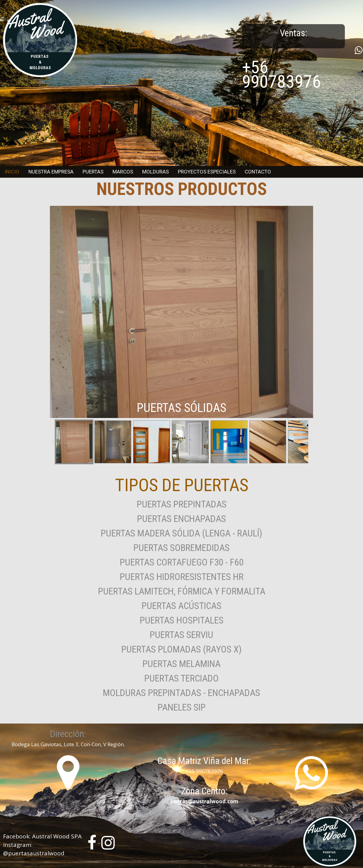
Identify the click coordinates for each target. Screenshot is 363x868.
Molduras (155, 172)
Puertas (93, 172)
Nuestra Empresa (51, 172)
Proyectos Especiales (207, 172)
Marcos (123, 172)
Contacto (258, 172)
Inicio (12, 172)
